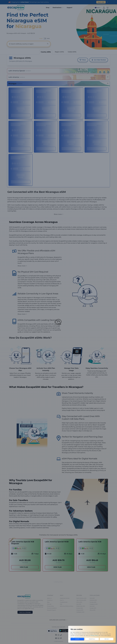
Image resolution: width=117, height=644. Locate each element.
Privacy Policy (94, 636)
